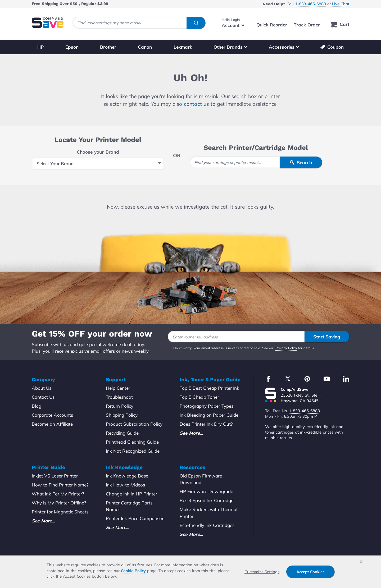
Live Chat (341, 4)
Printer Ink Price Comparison (135, 518)
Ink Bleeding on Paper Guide (209, 415)
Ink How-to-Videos (125, 485)
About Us (42, 388)
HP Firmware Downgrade (206, 491)
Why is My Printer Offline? (59, 503)
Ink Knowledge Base (127, 476)
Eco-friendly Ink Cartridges (207, 525)
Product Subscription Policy (134, 424)
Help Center (118, 388)
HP (40, 47)
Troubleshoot (119, 397)
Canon (145, 47)
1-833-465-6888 (310, 4)
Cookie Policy (133, 571)
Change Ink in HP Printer (131, 494)
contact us (196, 104)
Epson (72, 47)
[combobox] (139, 23)
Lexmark (183, 47)
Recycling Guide (122, 433)
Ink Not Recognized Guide (133, 451)
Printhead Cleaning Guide (132, 442)
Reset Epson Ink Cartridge (207, 500)
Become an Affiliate (52, 424)
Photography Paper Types (207, 406)
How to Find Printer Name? (60, 485)
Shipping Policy (122, 415)
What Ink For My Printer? (58, 494)
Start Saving (327, 337)
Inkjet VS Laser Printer (55, 476)
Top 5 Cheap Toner (199, 397)
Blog (37, 406)
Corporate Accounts (52, 415)
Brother (108, 47)
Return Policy (120, 406)
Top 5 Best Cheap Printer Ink (209, 388)
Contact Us (43, 397)
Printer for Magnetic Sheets (60, 512)
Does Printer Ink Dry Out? (206, 424)
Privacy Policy (286, 348)
